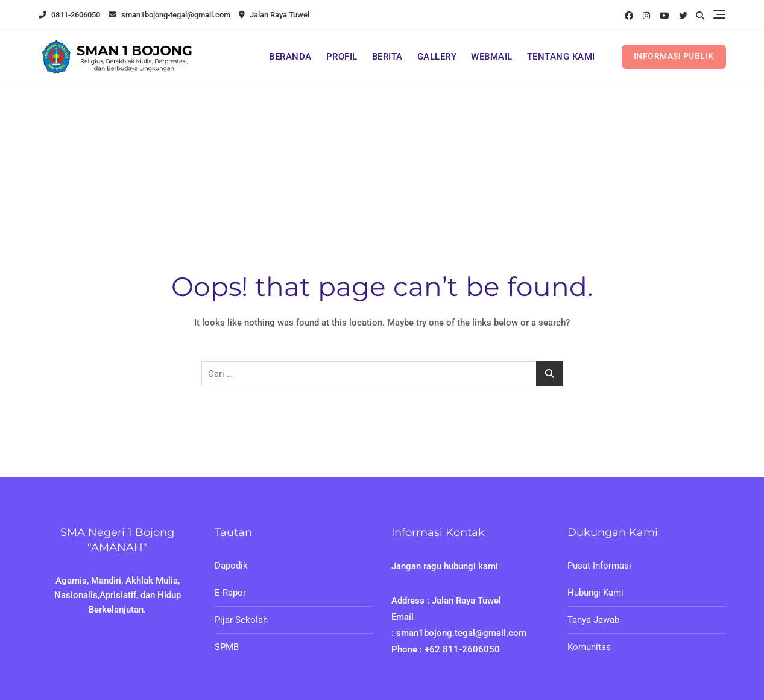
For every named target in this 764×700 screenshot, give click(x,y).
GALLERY (437, 57)
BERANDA (290, 57)
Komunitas (589, 647)
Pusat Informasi (599, 566)
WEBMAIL (492, 57)
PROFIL (342, 57)
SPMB (227, 647)
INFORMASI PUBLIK (674, 56)
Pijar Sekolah (241, 620)
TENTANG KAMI (561, 57)
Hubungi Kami (595, 593)
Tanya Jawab (593, 620)
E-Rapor (230, 593)
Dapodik (231, 566)
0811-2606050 (69, 15)
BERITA (387, 57)
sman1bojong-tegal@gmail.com (169, 15)
